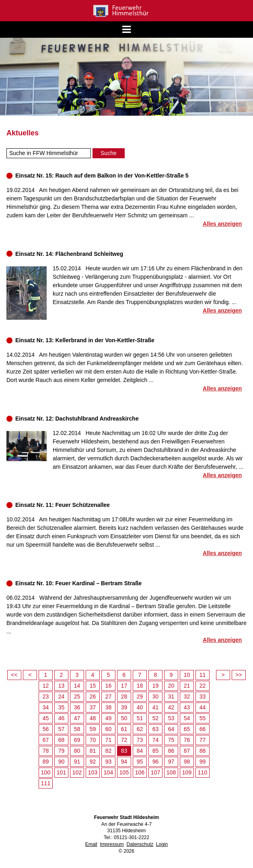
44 (203, 707)
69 (77, 740)
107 (155, 772)
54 (187, 718)
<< (14, 675)
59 (93, 729)
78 (46, 751)
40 (140, 707)
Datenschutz (140, 844)
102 (77, 772)
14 (77, 686)
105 (124, 772)
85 (156, 751)
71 (109, 740)
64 (171, 729)
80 (77, 751)
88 (203, 751)
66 (203, 729)
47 (77, 718)
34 (46, 707)
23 (46, 696)
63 (156, 729)
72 (124, 740)
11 (203, 675)
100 (46, 772)
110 (203, 772)
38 (109, 707)
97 (171, 762)
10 (187, 675)
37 (93, 707)
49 (109, 718)
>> (239, 675)
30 (156, 696)
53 (171, 718)
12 (46, 686)
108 (171, 772)
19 (156, 686)
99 (203, 762)
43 (187, 707)
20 (171, 686)
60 (109, 729)
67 (46, 740)
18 (140, 686)
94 (124, 762)
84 (140, 751)
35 (62, 707)
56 (46, 729)
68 (62, 740)
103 (93, 772)
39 (124, 707)
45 (46, 718)
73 (140, 740)
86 (171, 751)
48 (93, 718)
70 (93, 740)
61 (124, 729)
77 (203, 740)
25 (77, 696)
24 (62, 696)
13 (62, 686)
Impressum (112, 844)
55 (203, 718)
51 (140, 718)
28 (124, 696)
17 (124, 686)
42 (171, 707)
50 (124, 718)
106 (140, 772)
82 (109, 751)
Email (91, 844)
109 (187, 772)
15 (93, 686)
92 (93, 762)
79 (62, 751)
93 (109, 762)
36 (77, 707)
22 (203, 686)
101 (61, 772)
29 (140, 696)
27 (109, 696)
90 (62, 762)
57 (62, 729)
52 (156, 718)
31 (171, 696)
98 (187, 762)
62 (140, 729)
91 (77, 762)
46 (62, 718)
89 (46, 762)
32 (187, 696)
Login (162, 844)
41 (156, 707)
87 (187, 751)
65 (187, 729)
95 (140, 762)
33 (203, 696)
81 (93, 751)
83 (124, 751)
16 (109, 686)
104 (108, 772)
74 (156, 740)
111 (46, 783)
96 (156, 762)
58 (77, 729)
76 (187, 740)
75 (171, 740)
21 (187, 686)
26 (93, 696)
